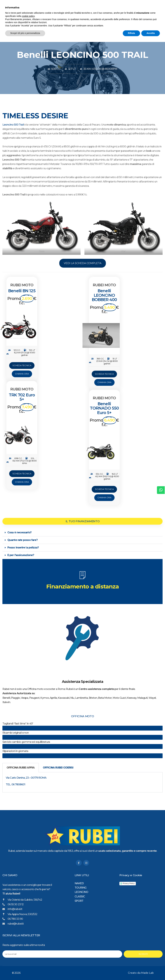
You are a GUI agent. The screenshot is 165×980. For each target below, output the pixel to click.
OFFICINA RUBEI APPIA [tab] (21, 768)
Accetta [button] (151, 971)
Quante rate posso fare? (22, 540)
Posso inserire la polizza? (23, 548)
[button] (82, 533)
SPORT (127, 23)
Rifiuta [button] (131, 971)
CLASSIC (103, 23)
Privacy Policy (129, 883)
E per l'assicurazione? (21, 555)
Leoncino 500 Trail (13, 125)
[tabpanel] (82, 782)
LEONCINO (89, 23)
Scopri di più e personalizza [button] (25, 971)
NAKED (115, 23)
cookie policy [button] (28, 954)
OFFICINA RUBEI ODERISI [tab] (58, 768)
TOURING (74, 23)
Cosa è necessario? (19, 532)
